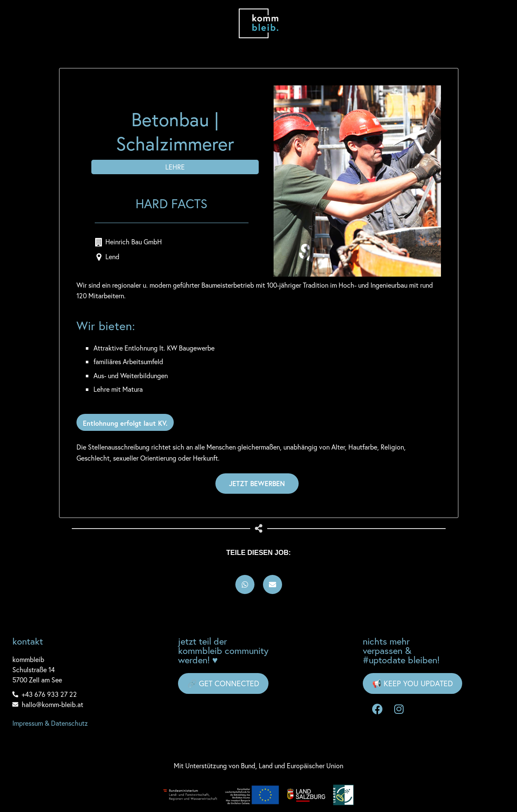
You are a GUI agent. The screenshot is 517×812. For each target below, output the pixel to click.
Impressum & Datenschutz (50, 723)
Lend (112, 256)
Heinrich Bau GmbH (134, 242)
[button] (245, 584)
